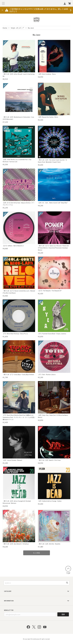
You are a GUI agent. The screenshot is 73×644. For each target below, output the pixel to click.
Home (5, 28)
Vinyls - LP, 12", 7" (17, 28)
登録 (63, 614)
